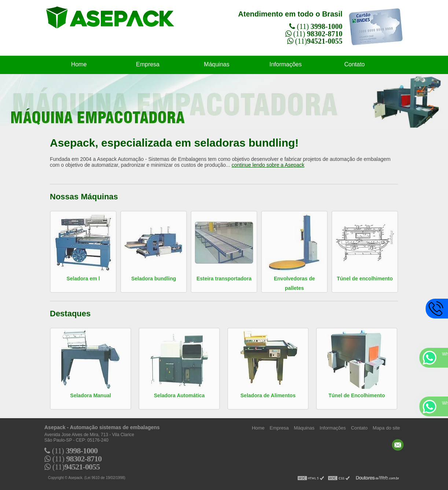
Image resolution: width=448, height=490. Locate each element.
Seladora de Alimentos (268, 395)
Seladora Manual (90, 395)
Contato (355, 64)
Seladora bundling (154, 279)
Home (79, 64)
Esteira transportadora (224, 279)
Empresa (148, 64)
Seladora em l (83, 279)
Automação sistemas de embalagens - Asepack (117, 22)
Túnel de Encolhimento (357, 395)
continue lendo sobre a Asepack (268, 165)
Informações (286, 64)
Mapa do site (386, 428)
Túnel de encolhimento (365, 279)
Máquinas (216, 64)
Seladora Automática (179, 395)
